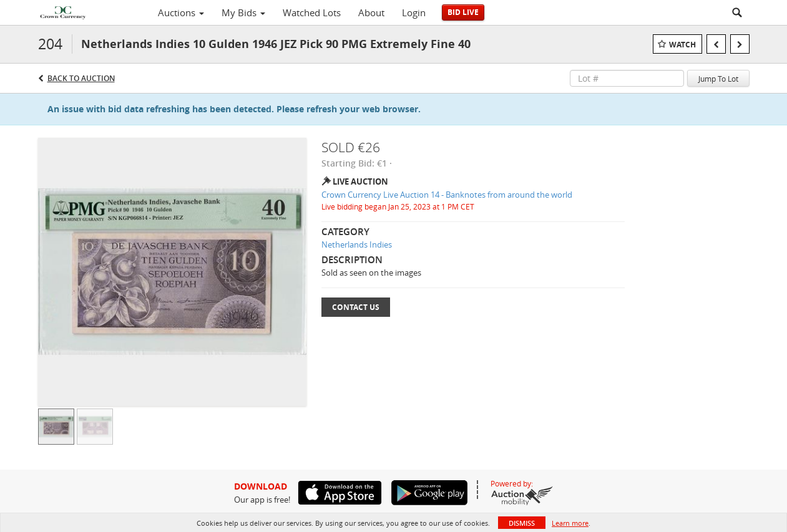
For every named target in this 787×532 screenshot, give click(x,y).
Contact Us (356, 307)
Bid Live (463, 12)
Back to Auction (81, 78)
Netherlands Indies (357, 244)
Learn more (570, 523)
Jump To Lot (718, 79)
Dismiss (522, 523)
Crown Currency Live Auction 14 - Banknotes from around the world (447, 195)
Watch (682, 45)
